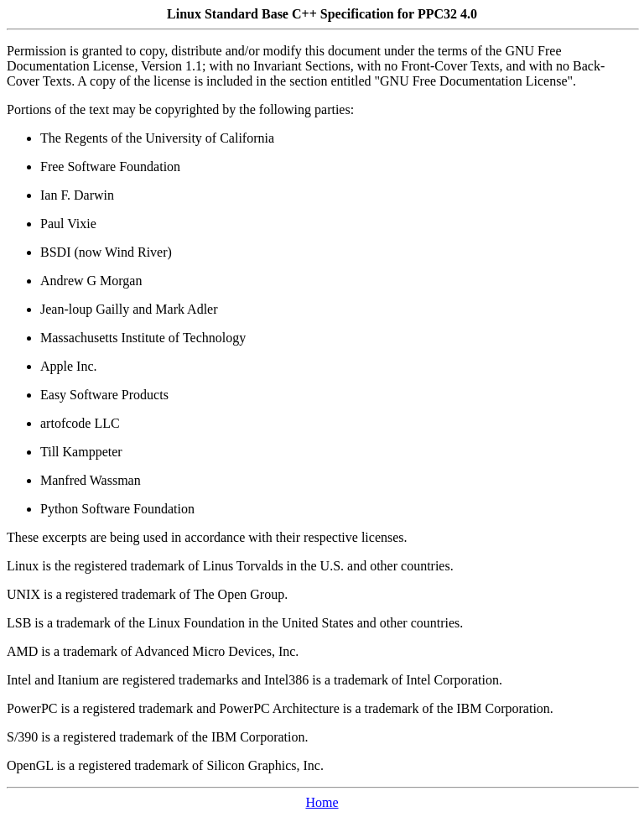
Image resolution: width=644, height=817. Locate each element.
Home (322, 802)
